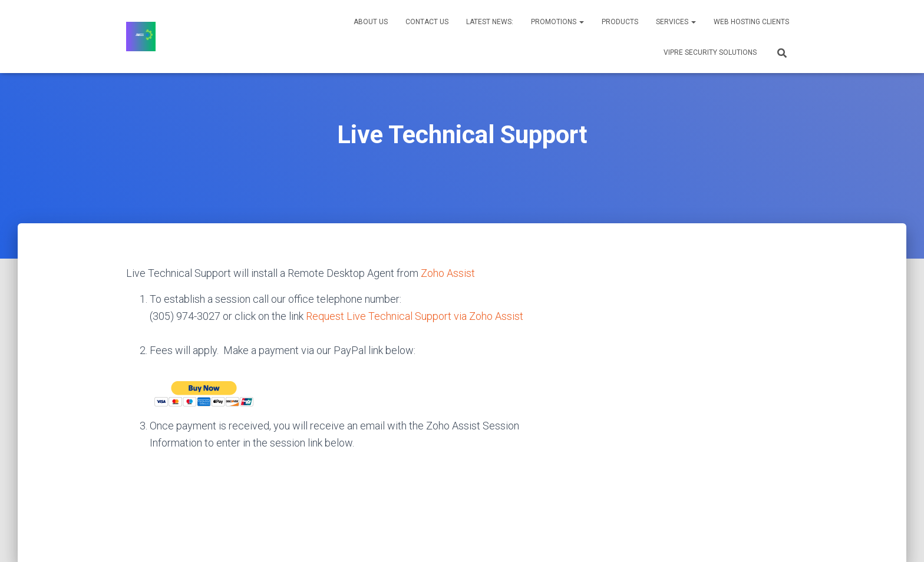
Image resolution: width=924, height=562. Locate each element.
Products (620, 22)
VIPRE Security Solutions (710, 52)
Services (676, 22)
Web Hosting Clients (751, 22)
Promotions (557, 22)
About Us (371, 22)
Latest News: (490, 22)
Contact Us (427, 22)
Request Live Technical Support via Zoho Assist (415, 316)
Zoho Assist (448, 273)
